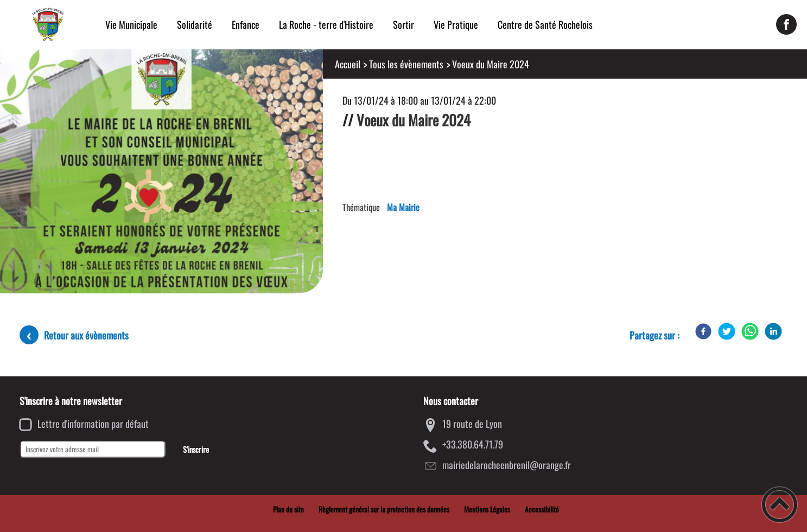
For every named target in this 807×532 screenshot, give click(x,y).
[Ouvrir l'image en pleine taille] (161, 172)
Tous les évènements (406, 64)
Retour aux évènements (86, 335)
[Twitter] (727, 331)
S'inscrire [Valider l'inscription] (196, 449)
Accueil (348, 64)
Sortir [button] (403, 24)
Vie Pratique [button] (456, 24)
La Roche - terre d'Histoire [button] (326, 24)
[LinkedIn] (773, 331)
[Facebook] (703, 331)
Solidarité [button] (195, 24)
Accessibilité (542, 509)
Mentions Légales (487, 509)
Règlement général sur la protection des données (384, 509)
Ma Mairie (403, 207)
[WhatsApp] (750, 331)
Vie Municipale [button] (131, 24)
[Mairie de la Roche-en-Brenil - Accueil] (48, 24)
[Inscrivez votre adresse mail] (93, 449)
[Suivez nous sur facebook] (786, 24)
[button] (780, 505)
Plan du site (288, 509)
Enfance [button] (246, 24)
